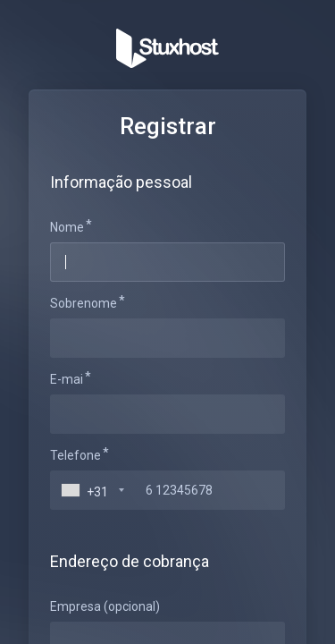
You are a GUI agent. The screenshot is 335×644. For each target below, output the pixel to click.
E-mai (67, 379)
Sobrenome (84, 303)
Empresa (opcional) (105, 606)
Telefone (75, 455)
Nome (67, 227)
